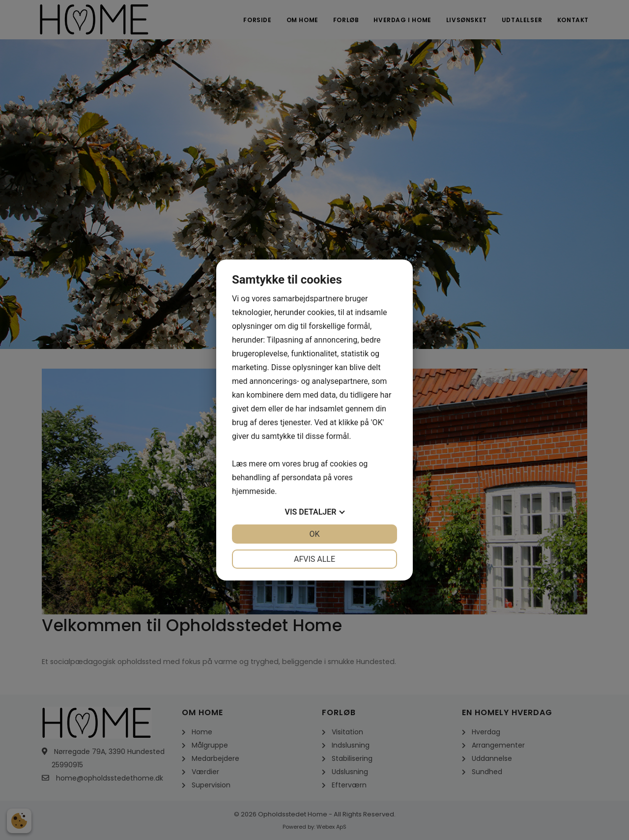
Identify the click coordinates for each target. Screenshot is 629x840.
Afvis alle (314, 559)
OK (314, 534)
